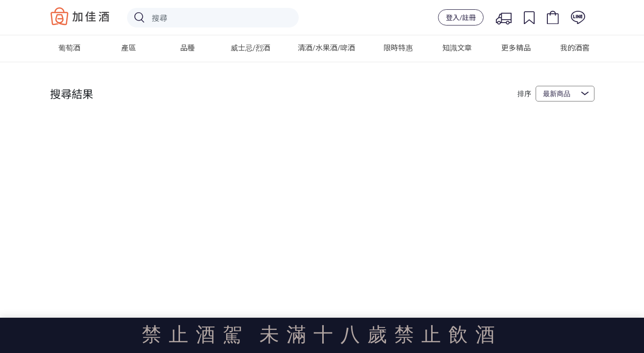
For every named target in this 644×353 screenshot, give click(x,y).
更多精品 (516, 48)
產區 (129, 48)
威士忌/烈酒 (250, 48)
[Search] (213, 18)
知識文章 (457, 48)
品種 (187, 48)
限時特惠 (398, 48)
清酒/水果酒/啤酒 (326, 48)
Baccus (80, 16)
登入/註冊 (461, 17)
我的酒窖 (575, 48)
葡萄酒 (69, 48)
